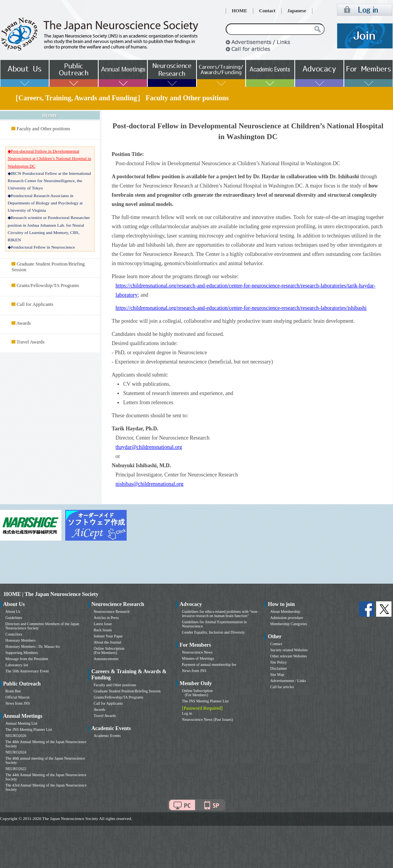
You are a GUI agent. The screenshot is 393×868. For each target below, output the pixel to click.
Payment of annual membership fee (209, 665)
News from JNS (18, 703)
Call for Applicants (35, 304)
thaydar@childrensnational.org (149, 447)
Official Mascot (17, 697)
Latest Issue (103, 624)
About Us (13, 612)
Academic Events (107, 736)
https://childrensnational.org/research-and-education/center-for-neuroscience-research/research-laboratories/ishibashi (241, 308)
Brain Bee (13, 691)
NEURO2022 (16, 769)
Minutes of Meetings (198, 658)
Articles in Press (106, 618)
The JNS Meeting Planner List (29, 729)
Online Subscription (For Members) (109, 651)
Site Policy (279, 662)
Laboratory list (17, 665)
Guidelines (14, 618)
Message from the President (27, 659)
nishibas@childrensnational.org (149, 484)
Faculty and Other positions (43, 129)
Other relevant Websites (289, 656)
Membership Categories (289, 624)
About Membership (285, 612)
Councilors (14, 634)
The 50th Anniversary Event (27, 671)
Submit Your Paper (108, 636)
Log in (187, 713)
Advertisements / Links (288, 681)
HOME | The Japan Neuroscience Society (51, 594)
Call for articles (282, 687)
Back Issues (103, 630)
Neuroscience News (197, 652)
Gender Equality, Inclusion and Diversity (213, 632)
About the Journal (107, 642)
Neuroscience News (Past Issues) (207, 719)
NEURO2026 (16, 736)
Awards (23, 323)
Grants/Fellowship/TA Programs (48, 285)
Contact (267, 11)
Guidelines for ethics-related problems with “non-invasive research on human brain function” (220, 614)
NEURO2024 (16, 752)
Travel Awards (31, 342)
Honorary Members (21, 640)
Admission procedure (287, 618)
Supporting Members (22, 653)
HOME (239, 11)
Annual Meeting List (21, 723)
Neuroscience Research (112, 612)
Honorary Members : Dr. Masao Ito (33, 646)
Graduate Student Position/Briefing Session (127, 691)
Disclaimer (279, 668)
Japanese (297, 11)
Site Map (277, 675)
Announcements (106, 659)
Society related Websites (289, 650)
